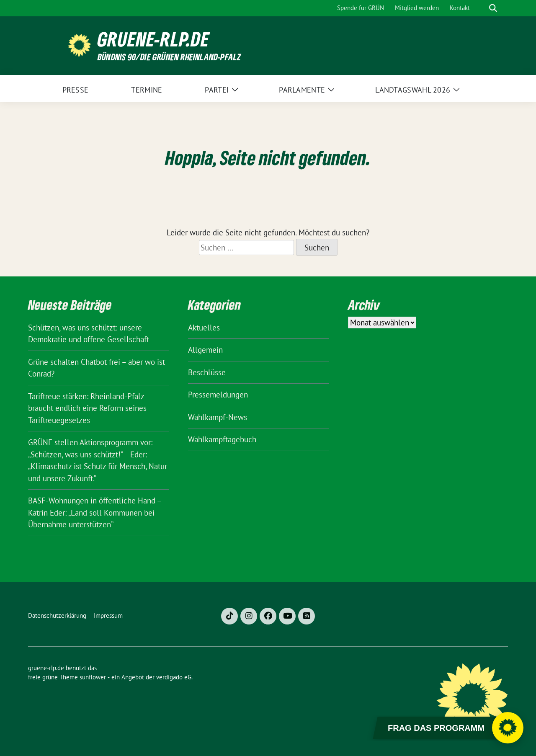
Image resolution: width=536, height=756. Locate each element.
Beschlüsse (207, 372)
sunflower (93, 677)
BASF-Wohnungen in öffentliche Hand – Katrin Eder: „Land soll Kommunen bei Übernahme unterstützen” (95, 512)
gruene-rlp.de (153, 39)
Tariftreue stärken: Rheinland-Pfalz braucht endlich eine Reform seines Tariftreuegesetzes (87, 408)
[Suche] (481, 8)
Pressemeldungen (218, 395)
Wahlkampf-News (218, 417)
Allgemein (205, 350)
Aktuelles (204, 328)
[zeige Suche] (493, 8)
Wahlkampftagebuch (222, 439)
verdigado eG (174, 677)
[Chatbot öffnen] (508, 728)
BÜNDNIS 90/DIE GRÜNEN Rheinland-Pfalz (169, 57)
